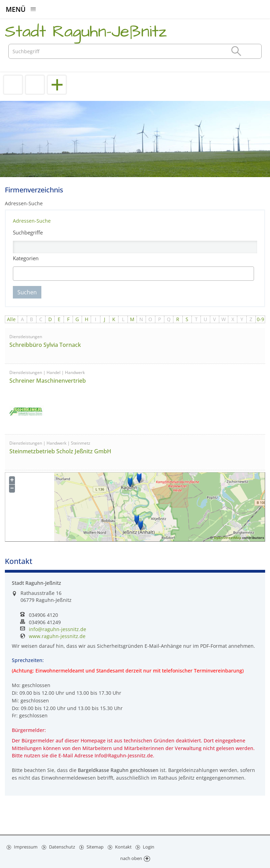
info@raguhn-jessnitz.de (58, 629)
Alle (11, 319)
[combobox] (134, 274)
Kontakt (124, 846)
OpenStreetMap (227, 537)
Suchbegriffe (28, 232)
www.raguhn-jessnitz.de (57, 636)
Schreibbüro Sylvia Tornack (45, 345)
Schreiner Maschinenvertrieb (48, 381)
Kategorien (26, 258)
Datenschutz (62, 846)
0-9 (260, 319)
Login (150, 846)
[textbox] (46, 274)
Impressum (26, 846)
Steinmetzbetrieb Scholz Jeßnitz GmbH (60, 451)
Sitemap (96, 846)
